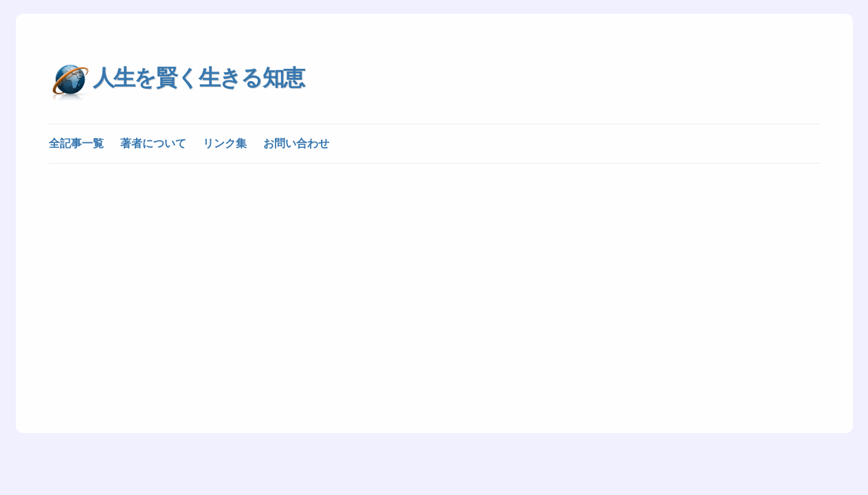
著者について (153, 143)
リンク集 (225, 143)
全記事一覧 (76, 143)
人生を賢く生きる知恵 (199, 78)
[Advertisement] (434, 276)
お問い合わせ (296, 143)
